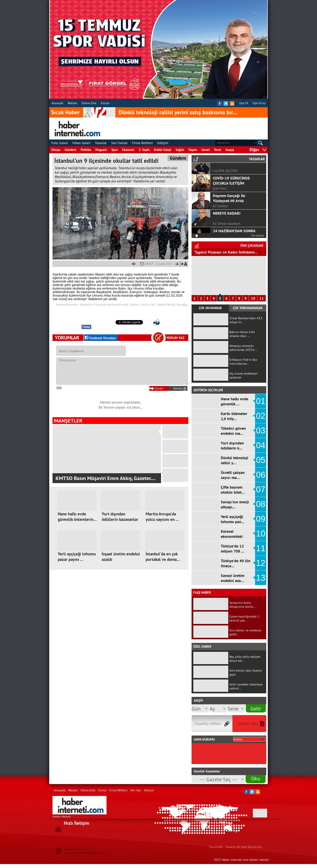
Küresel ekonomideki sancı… (232, 536)
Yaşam (193, 150)
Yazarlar (101, 143)
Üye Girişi (259, 103)
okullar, (145, 304)
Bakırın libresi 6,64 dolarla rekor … (242, 334)
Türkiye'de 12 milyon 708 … (233, 549)
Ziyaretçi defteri (208, 724)
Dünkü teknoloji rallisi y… (235, 460)
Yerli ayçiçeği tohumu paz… (233, 519)
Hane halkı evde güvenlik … (235, 401)
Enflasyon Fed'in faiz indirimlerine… (243, 362)
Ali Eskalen (220, 212)
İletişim (163, 143)
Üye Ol (244, 103)
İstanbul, (135, 304)
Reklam (72, 103)
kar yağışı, (182, 304)
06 (261, 475)
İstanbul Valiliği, (166, 304)
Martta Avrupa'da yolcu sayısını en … (162, 517)
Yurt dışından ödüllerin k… (232, 446)
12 (261, 563)
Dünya (56, 150)
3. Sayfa (144, 150)
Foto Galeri (60, 143)
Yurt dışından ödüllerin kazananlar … (120, 519)
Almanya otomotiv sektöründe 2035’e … (244, 348)
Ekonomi (128, 150)
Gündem (70, 150)
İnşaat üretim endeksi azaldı (121, 557)
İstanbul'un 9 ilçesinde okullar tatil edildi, (104, 304)
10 (253, 298)
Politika (86, 150)
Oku (256, 778)
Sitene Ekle (89, 103)
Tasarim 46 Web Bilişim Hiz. (244, 847)
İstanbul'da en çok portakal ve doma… (163, 557)
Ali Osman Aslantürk (227, 229)
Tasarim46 (216, 847)
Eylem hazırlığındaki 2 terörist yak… (244, 618)
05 (261, 460)
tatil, (153, 304)
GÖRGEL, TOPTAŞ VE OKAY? (236, 166)
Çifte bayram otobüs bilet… (233, 490)
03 (261, 431)
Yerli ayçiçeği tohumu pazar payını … (77, 557)
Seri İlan (136, 790)
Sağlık (180, 150)
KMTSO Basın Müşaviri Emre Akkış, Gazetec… (106, 478)
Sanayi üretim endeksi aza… (233, 578)
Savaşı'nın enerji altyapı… (235, 504)
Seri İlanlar (119, 143)
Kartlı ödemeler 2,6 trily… (234, 416)
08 (261, 504)
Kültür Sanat (163, 150)
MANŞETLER (68, 421)
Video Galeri (81, 143)
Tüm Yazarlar (258, 236)
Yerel (217, 150)
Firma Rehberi (142, 143)
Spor (115, 150)
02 (261, 416)
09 (261, 519)
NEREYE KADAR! (227, 219)
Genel (206, 150)
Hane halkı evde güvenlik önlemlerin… (77, 517)
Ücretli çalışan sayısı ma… (233, 475)
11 (262, 298)
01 (261, 401)
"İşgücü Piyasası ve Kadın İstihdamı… (226, 252)
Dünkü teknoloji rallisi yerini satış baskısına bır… (178, 112)
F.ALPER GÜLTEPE (225, 177)
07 (261, 489)
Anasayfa (57, 103)
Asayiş (230, 150)
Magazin (101, 150)
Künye (105, 103)
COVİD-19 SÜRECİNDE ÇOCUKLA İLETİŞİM (231, 187)
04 (261, 445)
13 (261, 578)
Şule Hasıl (220, 194)
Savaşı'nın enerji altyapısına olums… (242, 605)
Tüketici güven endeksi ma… (233, 431)
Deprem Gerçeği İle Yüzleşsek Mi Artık (229, 204)
